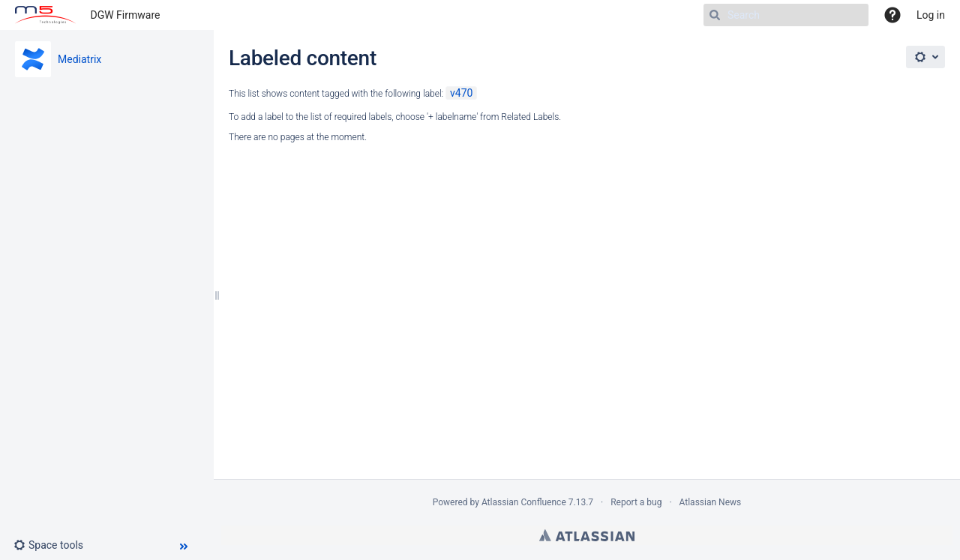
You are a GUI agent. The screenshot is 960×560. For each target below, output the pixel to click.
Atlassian (587, 535)
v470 (461, 93)
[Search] (786, 15)
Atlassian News (711, 502)
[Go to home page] (45, 15)
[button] (54, 545)
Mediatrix (79, 59)
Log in (931, 15)
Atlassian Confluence (524, 502)
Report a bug (636, 502)
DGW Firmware (126, 15)
